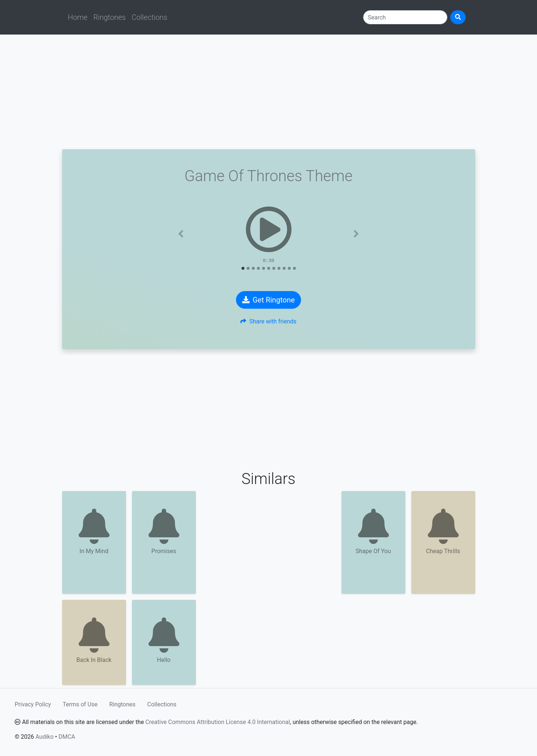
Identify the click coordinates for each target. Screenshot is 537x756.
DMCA (67, 737)
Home (78, 17)
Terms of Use (80, 704)
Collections (149, 17)
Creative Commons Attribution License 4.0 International (217, 722)
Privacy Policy (33, 704)
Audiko (44, 737)
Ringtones (110, 17)
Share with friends (268, 321)
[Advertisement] (269, 92)
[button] (181, 234)
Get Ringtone (268, 300)
